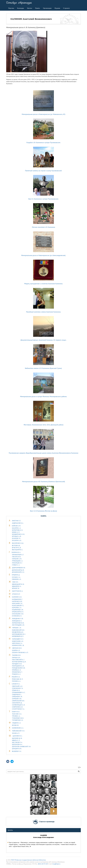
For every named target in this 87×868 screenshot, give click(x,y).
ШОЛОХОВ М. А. (17, 744)
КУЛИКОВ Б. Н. (17, 616)
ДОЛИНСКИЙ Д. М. (18, 570)
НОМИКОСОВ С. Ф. (18, 645)
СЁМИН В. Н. (16, 690)
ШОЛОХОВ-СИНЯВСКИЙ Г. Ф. (21, 747)
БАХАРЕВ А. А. (16, 528)
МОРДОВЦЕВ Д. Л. (18, 636)
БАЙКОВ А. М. (16, 526)
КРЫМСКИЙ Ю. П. (18, 612)
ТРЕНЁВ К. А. (16, 716)
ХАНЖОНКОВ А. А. (18, 728)
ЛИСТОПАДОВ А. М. (18, 625)
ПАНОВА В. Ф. (16, 655)
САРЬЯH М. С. (16, 684)
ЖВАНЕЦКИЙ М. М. (18, 584)
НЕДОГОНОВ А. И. (18, 641)
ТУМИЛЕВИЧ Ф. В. (18, 718)
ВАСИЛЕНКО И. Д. (18, 543)
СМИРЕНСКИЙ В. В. (18, 701)
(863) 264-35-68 (43, 864)
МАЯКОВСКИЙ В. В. (18, 630)
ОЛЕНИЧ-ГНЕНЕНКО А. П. (20, 653)
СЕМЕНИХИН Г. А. (18, 688)
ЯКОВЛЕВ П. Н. (17, 751)
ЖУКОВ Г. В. (16, 588)
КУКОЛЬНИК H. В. (18, 614)
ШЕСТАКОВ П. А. (17, 742)
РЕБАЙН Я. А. (16, 677)
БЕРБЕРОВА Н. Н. (17, 530)
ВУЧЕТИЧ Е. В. (17, 548)
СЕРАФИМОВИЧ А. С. (19, 692)
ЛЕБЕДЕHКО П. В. (18, 619)
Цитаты (30, 8)
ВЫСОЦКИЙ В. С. (17, 550)
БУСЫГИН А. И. (17, 540)
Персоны (11, 8)
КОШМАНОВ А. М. (18, 610)
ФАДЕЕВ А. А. (17, 723)
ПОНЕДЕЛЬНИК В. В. (19, 668)
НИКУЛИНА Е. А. (17, 643)
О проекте (66, 8)
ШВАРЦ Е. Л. (16, 740)
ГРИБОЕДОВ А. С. (18, 561)
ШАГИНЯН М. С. (18, 736)
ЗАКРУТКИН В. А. (17, 591)
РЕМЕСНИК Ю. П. (18, 679)
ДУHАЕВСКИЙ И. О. (18, 572)
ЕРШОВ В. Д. (16, 575)
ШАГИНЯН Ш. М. (17, 738)
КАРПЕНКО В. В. (17, 601)
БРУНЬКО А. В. (17, 536)
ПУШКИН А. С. (16, 674)
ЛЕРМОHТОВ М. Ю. (18, 623)
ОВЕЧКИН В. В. (17, 648)
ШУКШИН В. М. (17, 749)
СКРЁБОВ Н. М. (17, 699)
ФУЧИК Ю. (15, 725)
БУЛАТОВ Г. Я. (16, 538)
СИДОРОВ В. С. (17, 695)
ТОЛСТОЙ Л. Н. (17, 714)
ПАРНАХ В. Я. (16, 658)
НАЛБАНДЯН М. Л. (18, 639)
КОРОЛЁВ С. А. (17, 608)
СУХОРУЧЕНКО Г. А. (18, 709)
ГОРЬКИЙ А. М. (17, 559)
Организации (47, 8)
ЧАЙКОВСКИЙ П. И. (18, 731)
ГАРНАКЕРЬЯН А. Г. (18, 555)
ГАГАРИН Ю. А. (16, 552)
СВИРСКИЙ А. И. (17, 686)
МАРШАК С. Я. (17, 628)
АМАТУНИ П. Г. (16, 521)
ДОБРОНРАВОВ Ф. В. (19, 568)
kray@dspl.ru (56, 864)
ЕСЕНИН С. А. (16, 577)
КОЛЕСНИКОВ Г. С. (18, 606)
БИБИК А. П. (16, 532)
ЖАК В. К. (15, 582)
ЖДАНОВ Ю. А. (17, 586)
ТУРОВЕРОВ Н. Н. (18, 720)
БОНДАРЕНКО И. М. (18, 534)
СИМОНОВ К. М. (17, 697)
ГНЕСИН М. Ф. (16, 557)
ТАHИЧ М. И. (16, 712)
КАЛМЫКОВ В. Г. (17, 599)
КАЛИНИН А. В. (17, 597)
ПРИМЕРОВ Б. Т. (17, 672)
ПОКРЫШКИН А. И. (18, 666)
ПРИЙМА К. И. (17, 670)
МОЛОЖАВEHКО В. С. (19, 634)
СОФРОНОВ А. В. (17, 707)
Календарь (21, 8)
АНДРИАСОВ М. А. (18, 523)
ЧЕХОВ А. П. (16, 733)
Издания (57, 8)
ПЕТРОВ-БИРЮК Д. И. (19, 662)
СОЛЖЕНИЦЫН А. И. (19, 705)
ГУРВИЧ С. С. (16, 565)
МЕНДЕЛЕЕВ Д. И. (18, 632)
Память (37, 8)
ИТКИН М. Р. (16, 594)
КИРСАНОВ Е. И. (17, 603)
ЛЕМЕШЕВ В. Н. (17, 621)
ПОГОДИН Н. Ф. (17, 664)
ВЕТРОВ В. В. (16, 546)
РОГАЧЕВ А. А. (16, 681)
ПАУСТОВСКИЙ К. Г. (18, 660)
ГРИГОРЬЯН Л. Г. (17, 563)
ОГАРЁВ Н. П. (16, 650)
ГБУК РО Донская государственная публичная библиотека (28, 860)
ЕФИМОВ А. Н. (17, 579)
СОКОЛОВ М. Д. (17, 703)
